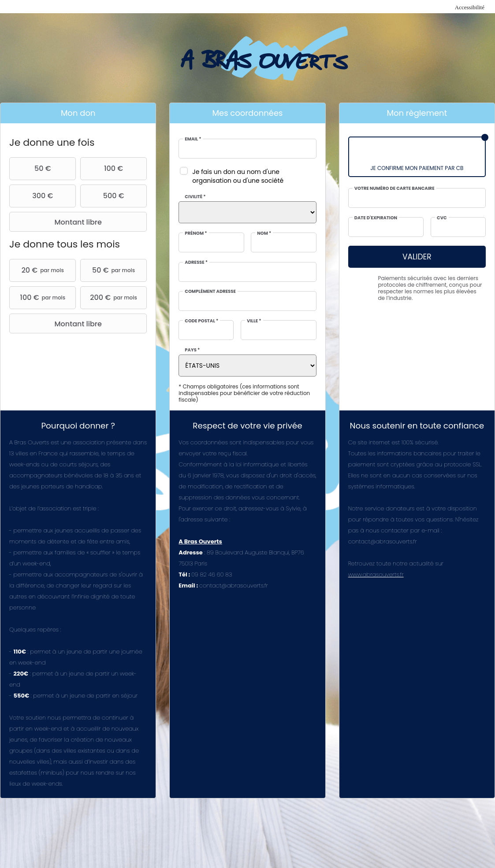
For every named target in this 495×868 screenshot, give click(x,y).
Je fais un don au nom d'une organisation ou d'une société (238, 176)
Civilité (195, 197)
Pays (192, 350)
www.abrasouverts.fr (376, 574)
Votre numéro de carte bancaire (395, 188)
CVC (442, 218)
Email (193, 139)
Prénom (196, 233)
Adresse (196, 262)
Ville (254, 321)
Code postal (201, 321)
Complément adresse (210, 292)
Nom (264, 233)
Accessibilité (470, 7)
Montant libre (57, 222)
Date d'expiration (376, 218)
